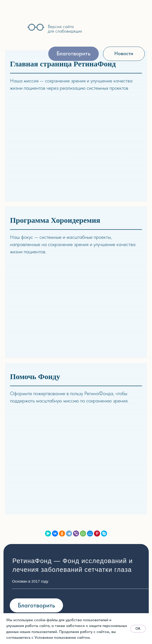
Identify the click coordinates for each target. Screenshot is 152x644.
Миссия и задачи (30, 427)
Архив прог (65, 487)
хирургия (63, 461)
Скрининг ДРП (69, 436)
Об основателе (28, 436)
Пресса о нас (26, 550)
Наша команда (28, 445)
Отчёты (20, 453)
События (21, 541)
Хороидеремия (69, 470)
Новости (21, 533)
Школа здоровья (71, 478)
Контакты (22, 479)
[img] (13, 28)
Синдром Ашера (71, 427)
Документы (23, 462)
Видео (110, 436)
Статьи (110, 427)
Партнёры (23, 470)
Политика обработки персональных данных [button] (58, 613)
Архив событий (28, 559)
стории (22, 524)
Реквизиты (83, 550)
